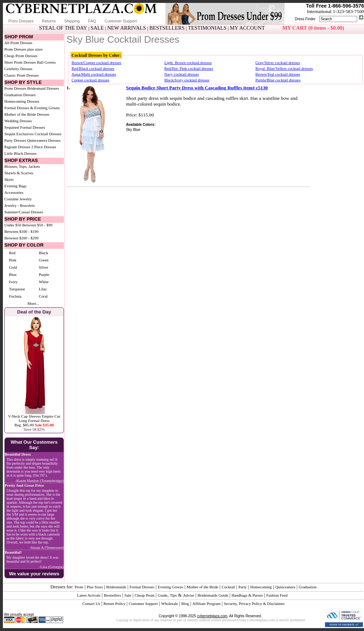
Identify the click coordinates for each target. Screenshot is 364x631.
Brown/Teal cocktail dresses (278, 74)
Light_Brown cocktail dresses (188, 63)
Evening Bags (15, 186)
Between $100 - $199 (21, 231)
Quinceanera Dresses (44, 140)
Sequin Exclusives (19, 134)
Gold (13, 267)
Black (43, 253)
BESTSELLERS (167, 28)
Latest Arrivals (89, 595)
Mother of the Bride (203, 587)
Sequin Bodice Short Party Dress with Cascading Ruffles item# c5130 (197, 88)
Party (242, 587)
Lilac (43, 289)
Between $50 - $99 (37, 225)
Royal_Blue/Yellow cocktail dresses (284, 68)
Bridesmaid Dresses (43, 88)
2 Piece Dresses (44, 147)
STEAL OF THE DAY (63, 28)
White (44, 282)
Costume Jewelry (18, 199)
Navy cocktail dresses (182, 74)
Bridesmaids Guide (213, 595)
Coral (43, 296)
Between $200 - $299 (21, 238)
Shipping (72, 21)
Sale (128, 595)
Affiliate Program (207, 604)
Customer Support (120, 21)
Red (12, 253)
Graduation (307, 587)
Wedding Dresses (18, 121)
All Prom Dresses (18, 43)
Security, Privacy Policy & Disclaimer (254, 604)
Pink (13, 260)
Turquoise (17, 289)
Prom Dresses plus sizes (23, 49)
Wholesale (169, 604)
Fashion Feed (277, 595)
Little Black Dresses (20, 153)
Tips (173, 595)
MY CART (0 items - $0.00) (313, 28)
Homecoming (261, 587)
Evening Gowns (171, 587)
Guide (163, 595)
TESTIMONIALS (207, 28)
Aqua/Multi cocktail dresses (94, 74)
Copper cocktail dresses (90, 80)
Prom (79, 587)
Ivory (13, 282)
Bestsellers (113, 595)
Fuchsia (15, 296)
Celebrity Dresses (18, 69)
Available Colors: (141, 125)
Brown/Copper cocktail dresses (96, 63)
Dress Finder (305, 19)
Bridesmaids (116, 587)
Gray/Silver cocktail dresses (278, 63)
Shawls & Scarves (19, 173)
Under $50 (13, 225)
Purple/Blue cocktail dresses (278, 80)
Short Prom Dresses (20, 62)
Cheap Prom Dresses (21, 56)
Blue (13, 274)
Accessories (14, 192)
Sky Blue (133, 130)
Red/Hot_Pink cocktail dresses (189, 68)
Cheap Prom (145, 595)
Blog (185, 604)
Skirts (9, 179)
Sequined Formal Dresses (25, 127)
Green (44, 260)
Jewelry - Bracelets (19, 205)
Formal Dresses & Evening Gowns (32, 108)
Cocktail (228, 587)
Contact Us (91, 604)
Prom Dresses (21, 21)
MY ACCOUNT (248, 28)
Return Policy (114, 604)
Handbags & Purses (247, 595)
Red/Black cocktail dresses (93, 68)
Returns (49, 21)
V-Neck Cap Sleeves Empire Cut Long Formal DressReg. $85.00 (34, 421)
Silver (43, 267)
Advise (189, 595)
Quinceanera (285, 587)
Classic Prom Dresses (21, 75)
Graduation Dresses (20, 95)
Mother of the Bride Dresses (27, 114)
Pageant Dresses (17, 147)
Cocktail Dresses (48, 134)
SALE (97, 28)
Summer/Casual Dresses (24, 212)
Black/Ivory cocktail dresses (187, 80)
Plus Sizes (95, 587)
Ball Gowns (46, 62)
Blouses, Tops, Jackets (22, 166)
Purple (44, 274)
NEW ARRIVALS (127, 28)
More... (33, 303)
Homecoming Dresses (22, 101)
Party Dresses (15, 140)
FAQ (92, 21)
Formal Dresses (142, 587)
